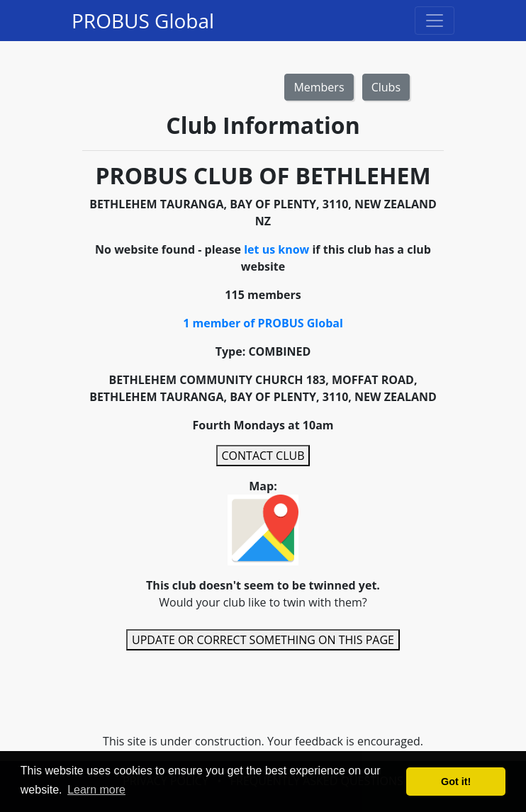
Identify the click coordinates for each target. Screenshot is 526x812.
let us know (276, 249)
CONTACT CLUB (263, 456)
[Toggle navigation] (435, 21)
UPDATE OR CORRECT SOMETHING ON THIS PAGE (263, 640)
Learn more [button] (96, 790)
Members (319, 87)
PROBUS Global (143, 21)
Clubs (386, 87)
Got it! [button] (456, 782)
